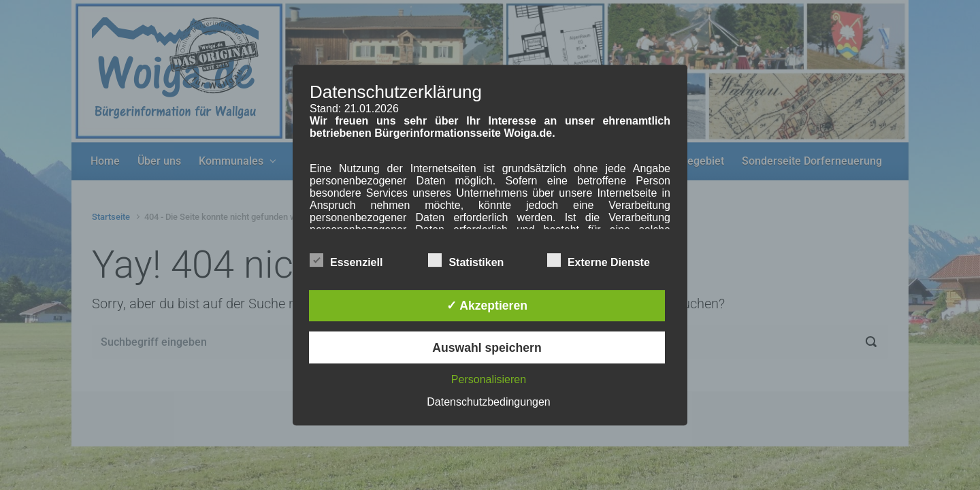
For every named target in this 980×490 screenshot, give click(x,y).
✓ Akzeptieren (487, 306)
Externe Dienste (599, 260)
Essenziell (346, 260)
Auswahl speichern (487, 348)
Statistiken (466, 260)
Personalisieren (489, 379)
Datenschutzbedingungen (488, 402)
